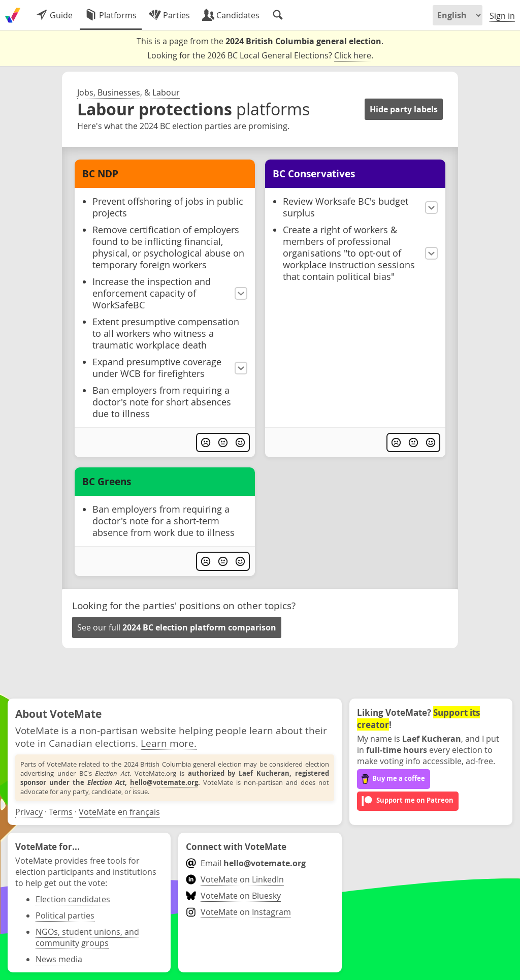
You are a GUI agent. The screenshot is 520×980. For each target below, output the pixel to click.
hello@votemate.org (164, 782)
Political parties (65, 915)
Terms (61, 812)
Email (246, 863)
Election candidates (73, 899)
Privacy (29, 812)
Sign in (502, 16)
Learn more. (169, 743)
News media (59, 959)
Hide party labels (404, 109)
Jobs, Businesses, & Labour (128, 92)
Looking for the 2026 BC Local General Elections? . (260, 56)
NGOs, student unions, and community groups (87, 937)
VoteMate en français (119, 812)
